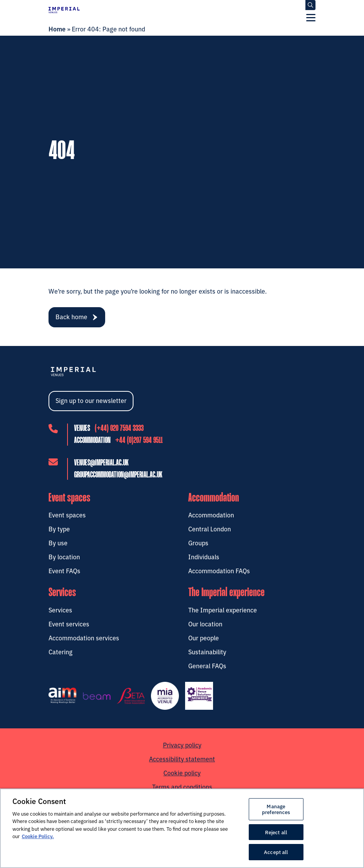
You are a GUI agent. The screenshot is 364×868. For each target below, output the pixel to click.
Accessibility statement (182, 758)
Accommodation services (84, 637)
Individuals (204, 557)
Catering (61, 651)
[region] (182, 828)
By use (58, 543)
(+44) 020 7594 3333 (119, 429)
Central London (210, 529)
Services (60, 609)
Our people (204, 637)
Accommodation (211, 515)
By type (59, 529)
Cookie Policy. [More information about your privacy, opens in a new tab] (38, 836)
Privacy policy (182, 744)
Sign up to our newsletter (91, 400)
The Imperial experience (223, 609)
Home (57, 29)
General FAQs (207, 665)
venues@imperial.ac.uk (101, 463)
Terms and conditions (182, 786)
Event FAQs (64, 571)
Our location (205, 623)
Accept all (276, 852)
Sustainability (207, 651)
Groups (198, 543)
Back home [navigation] (76, 316)
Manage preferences (276, 809)
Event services (69, 623)
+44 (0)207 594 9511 (139, 441)
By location (64, 557)
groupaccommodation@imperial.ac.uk (118, 475)
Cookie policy (182, 772)
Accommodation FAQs (219, 571)
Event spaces (67, 515)
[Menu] (311, 17)
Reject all (276, 832)
